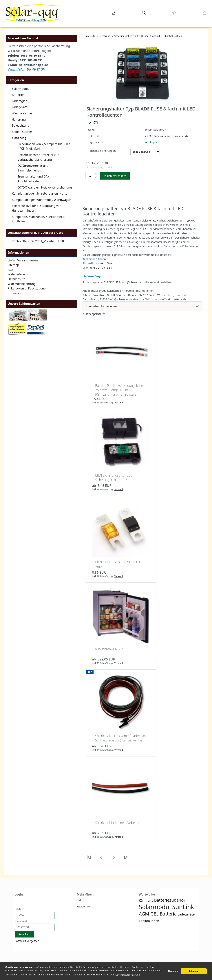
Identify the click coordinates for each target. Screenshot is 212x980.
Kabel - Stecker (22, 132)
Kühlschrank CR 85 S (110, 649)
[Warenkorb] (205, 14)
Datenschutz (16, 279)
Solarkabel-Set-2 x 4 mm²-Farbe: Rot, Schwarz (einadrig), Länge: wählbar (121, 738)
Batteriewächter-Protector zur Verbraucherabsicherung (38, 157)
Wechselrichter (22, 113)
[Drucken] (96, 124)
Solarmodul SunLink (166, 907)
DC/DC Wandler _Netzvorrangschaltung (45, 187)
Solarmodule (21, 89)
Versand (108, 167)
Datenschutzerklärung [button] (128, 975)
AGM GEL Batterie (158, 914)
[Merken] (89, 124)
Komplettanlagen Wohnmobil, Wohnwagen (41, 200)
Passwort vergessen (27, 941)
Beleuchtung (20, 126)
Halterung (19, 119)
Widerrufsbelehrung (22, 284)
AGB (11, 270)
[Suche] (144, 14)
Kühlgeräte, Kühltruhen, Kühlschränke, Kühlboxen (38, 219)
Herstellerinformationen (102, 306)
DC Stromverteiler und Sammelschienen (33, 168)
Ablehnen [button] (173, 971)
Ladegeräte (20, 107)
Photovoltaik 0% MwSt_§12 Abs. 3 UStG (38, 241)
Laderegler (19, 101)
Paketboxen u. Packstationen (28, 288)
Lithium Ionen (149, 921)
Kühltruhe (146, 900)
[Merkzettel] (174, 14)
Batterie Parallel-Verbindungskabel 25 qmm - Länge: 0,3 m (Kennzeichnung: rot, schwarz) (119, 390)
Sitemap (13, 265)
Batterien (18, 95)
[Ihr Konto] (114, 14)
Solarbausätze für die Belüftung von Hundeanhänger (36, 208)
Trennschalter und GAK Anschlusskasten (33, 179)
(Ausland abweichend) (174, 136)
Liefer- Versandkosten (23, 260)
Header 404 (84, 906)
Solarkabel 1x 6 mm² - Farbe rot (117, 823)
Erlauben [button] (194, 971)
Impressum (16, 293)
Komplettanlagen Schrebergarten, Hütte (39, 193)
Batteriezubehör (170, 900)
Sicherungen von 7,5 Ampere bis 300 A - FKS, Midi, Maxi (44, 146)
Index (80, 900)
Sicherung (19, 138)
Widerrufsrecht (18, 274)
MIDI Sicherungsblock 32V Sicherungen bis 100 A (114, 477)
